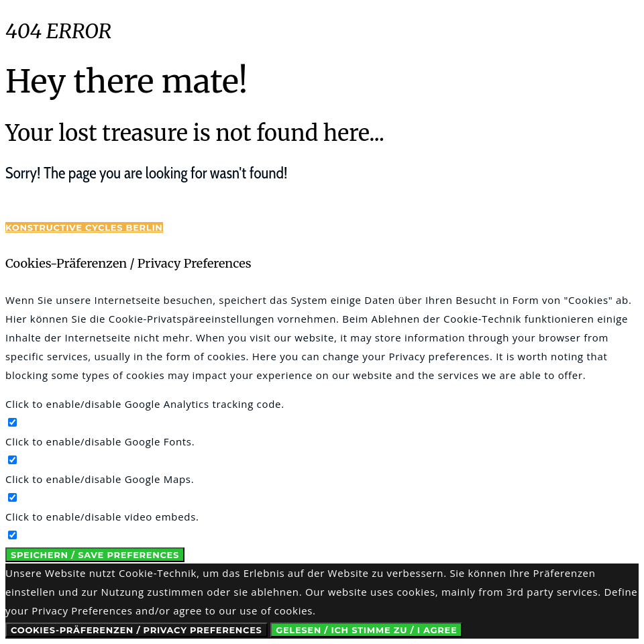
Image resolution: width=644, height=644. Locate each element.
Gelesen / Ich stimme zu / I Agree (366, 630)
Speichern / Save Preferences (95, 555)
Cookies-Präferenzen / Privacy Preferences (137, 630)
